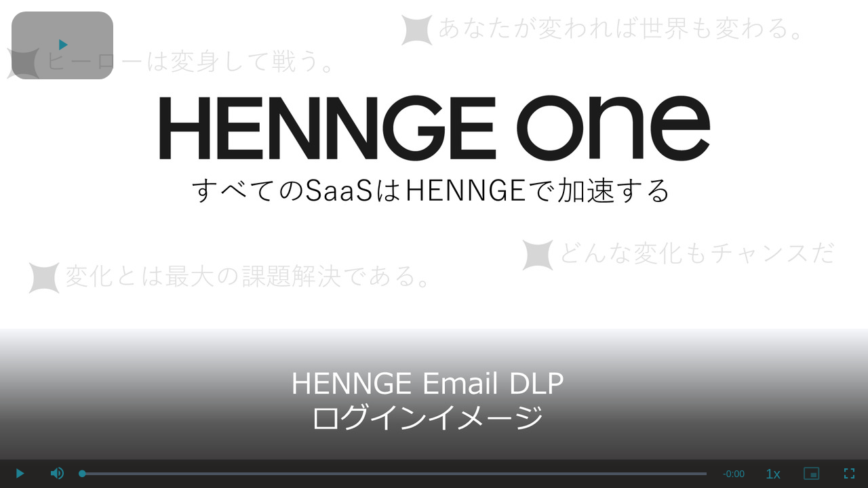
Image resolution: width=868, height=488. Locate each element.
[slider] (395, 474)
